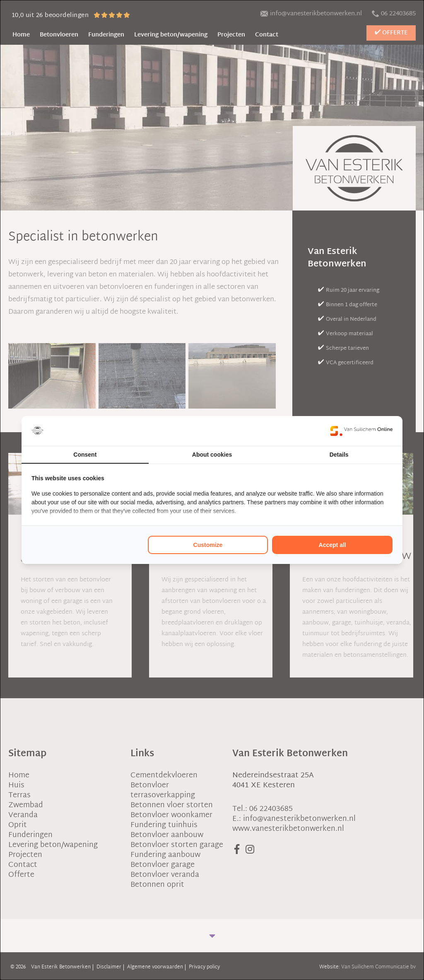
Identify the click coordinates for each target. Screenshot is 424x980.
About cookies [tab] (212, 455)
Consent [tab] (85, 455)
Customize (208, 545)
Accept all (332, 545)
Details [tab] (339, 455)
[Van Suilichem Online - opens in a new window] (361, 431)
